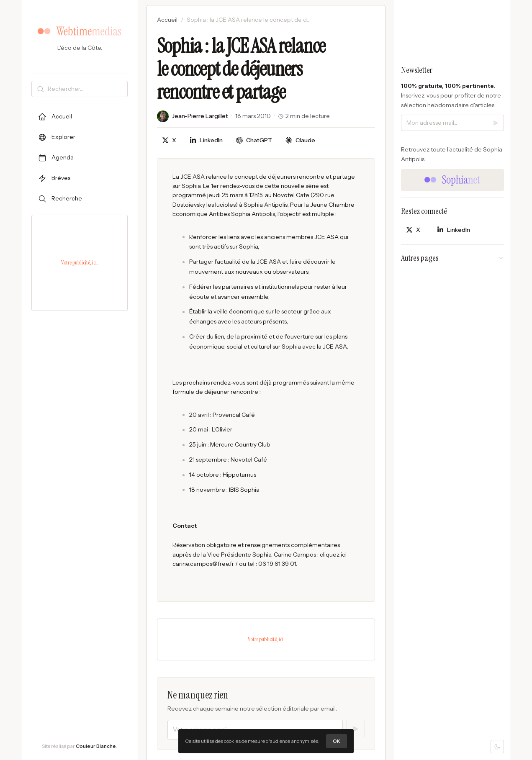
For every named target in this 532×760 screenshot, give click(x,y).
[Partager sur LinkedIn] (206, 140)
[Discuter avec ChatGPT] (254, 140)
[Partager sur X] (169, 140)
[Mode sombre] (497, 747)
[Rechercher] (86, 89)
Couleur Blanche (96, 746)
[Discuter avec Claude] (300, 140)
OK (337, 741)
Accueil (167, 20)
